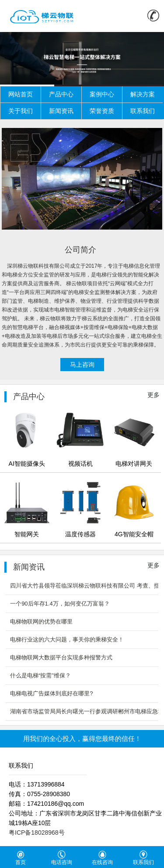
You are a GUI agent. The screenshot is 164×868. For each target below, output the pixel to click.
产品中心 (61, 94)
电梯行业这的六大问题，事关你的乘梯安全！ (67, 639)
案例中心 (102, 94)
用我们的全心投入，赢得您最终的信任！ (82, 739)
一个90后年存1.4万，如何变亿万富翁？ (60, 604)
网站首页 (21, 94)
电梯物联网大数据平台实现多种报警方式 (61, 657)
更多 (154, 395)
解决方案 (143, 94)
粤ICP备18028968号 (37, 833)
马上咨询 (82, 365)
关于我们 (21, 111)
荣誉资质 (102, 111)
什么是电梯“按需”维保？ (40, 675)
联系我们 (143, 111)
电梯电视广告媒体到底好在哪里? (51, 693)
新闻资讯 (61, 111)
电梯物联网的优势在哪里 (41, 622)
